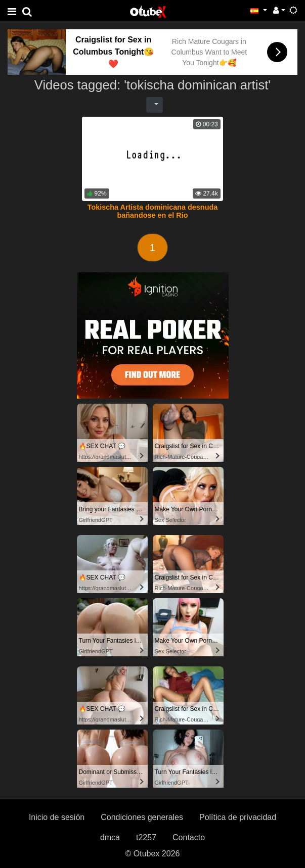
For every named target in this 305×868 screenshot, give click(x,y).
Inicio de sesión (57, 817)
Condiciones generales (142, 817)
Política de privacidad (238, 817)
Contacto (189, 837)
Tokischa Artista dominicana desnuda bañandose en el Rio (153, 211)
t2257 (146, 837)
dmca (110, 837)
